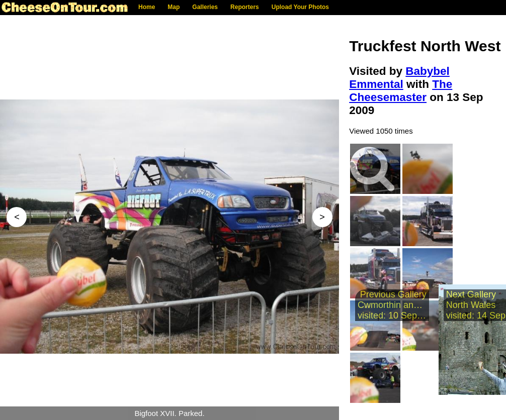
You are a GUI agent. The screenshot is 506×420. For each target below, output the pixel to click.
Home (147, 7)
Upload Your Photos (300, 7)
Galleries (205, 7)
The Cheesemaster (401, 91)
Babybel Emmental (399, 78)
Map (174, 7)
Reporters (245, 7)
